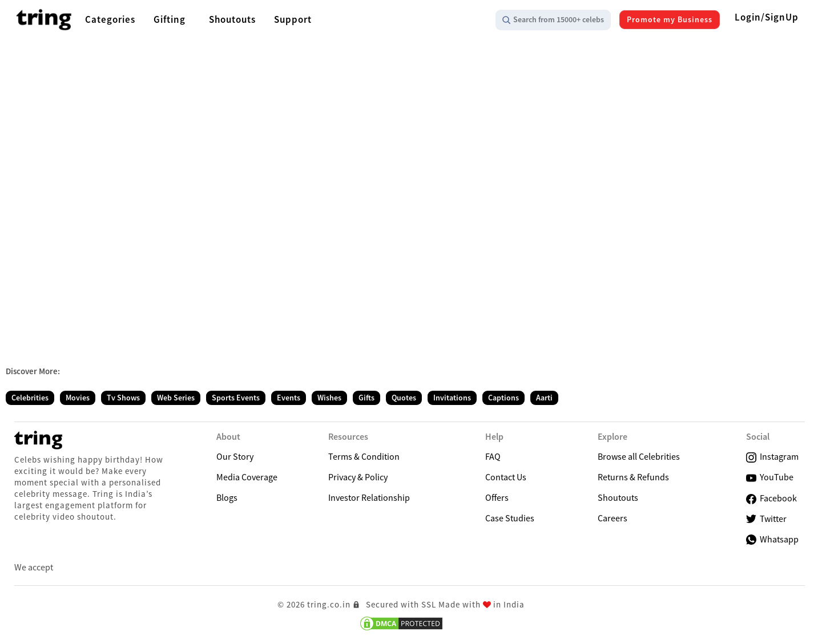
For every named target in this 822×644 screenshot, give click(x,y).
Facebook (771, 498)
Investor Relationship (369, 497)
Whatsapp (772, 539)
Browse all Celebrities (639, 456)
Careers (613, 518)
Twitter (766, 519)
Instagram (772, 457)
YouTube (770, 477)
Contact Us (506, 477)
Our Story (235, 456)
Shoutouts (618, 497)
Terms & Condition (364, 456)
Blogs (227, 497)
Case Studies (510, 518)
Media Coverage (247, 477)
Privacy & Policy (358, 477)
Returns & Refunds (633, 477)
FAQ (493, 456)
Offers (497, 497)
